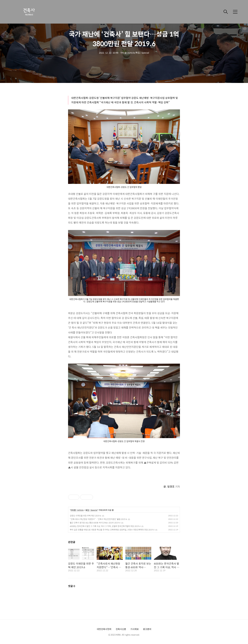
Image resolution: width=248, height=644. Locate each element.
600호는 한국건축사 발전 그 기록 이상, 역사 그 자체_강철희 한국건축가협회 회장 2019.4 (105, 526)
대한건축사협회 (104, 629)
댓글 (72, 586)
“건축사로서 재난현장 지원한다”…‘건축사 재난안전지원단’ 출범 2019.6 (98, 519)
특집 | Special (91, 510)
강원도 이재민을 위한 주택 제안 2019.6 (85, 516)
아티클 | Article (77, 510)
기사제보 (135, 629)
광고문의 (147, 629)
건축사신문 (121, 629)
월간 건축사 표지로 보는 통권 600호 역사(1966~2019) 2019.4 (95, 523)
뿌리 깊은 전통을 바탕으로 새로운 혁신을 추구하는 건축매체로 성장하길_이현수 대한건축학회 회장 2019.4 (112, 530)
